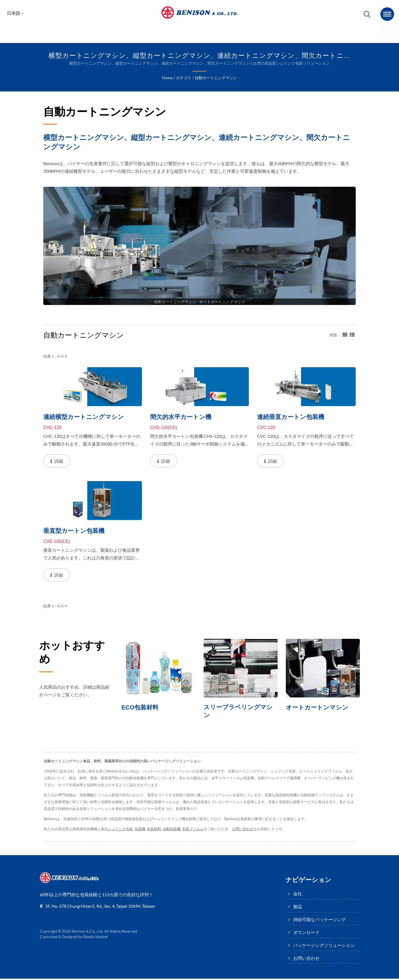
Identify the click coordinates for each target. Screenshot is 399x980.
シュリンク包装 (120, 830)
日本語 (15, 13)
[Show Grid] (345, 335)
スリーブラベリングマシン (240, 712)
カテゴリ (184, 78)
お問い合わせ (329, 31)
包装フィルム (194, 830)
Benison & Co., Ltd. (88, 933)
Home (167, 78)
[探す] (367, 15)
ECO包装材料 (141, 708)
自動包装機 (173, 830)
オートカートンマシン (318, 708)
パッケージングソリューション (265, 31)
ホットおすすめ (71, 654)
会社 (61, 31)
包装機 (140, 830)
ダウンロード (201, 31)
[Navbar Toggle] (387, 14)
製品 (90, 31)
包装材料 (155, 830)
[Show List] (352, 335)
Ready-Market (96, 938)
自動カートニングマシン (216, 78)
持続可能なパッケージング (141, 31)
